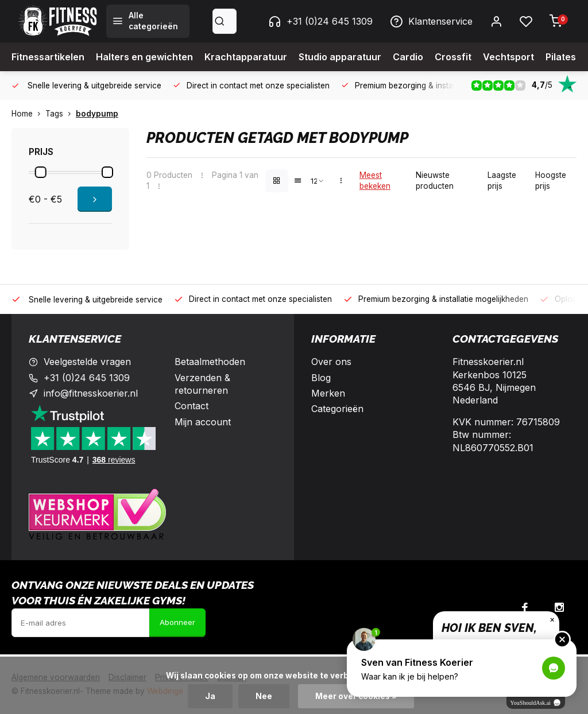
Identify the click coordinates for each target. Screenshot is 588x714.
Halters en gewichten (144, 57)
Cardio (408, 57)
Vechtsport (508, 57)
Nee (264, 696)
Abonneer (177, 622)
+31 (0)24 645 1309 (320, 21)
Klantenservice (431, 21)
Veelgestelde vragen (87, 362)
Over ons (331, 362)
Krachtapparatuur (246, 57)
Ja (210, 696)
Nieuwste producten (435, 181)
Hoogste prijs (551, 181)
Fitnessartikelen (48, 57)
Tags (61, 114)
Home (28, 114)
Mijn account (203, 422)
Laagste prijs (502, 181)
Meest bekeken (375, 181)
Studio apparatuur (340, 57)
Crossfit (453, 57)
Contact (192, 406)
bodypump (97, 114)
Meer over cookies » (356, 696)
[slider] (41, 172)
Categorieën (337, 409)
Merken (328, 393)
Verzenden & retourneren (202, 384)
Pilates (561, 57)
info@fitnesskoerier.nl (91, 393)
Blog (321, 378)
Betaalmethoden (210, 362)
